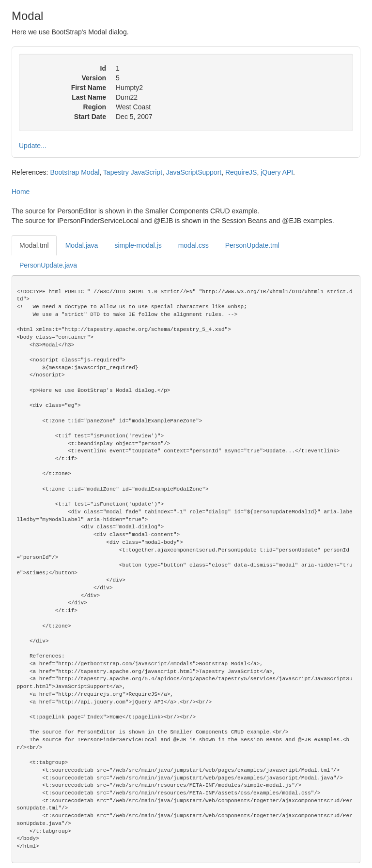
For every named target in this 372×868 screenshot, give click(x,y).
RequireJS (241, 172)
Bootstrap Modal (75, 172)
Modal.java (82, 245)
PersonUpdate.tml (252, 245)
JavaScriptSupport (194, 172)
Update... (33, 146)
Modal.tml (34, 245)
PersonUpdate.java (48, 265)
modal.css (194, 245)
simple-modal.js (138, 245)
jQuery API (277, 172)
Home (21, 192)
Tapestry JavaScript (133, 172)
